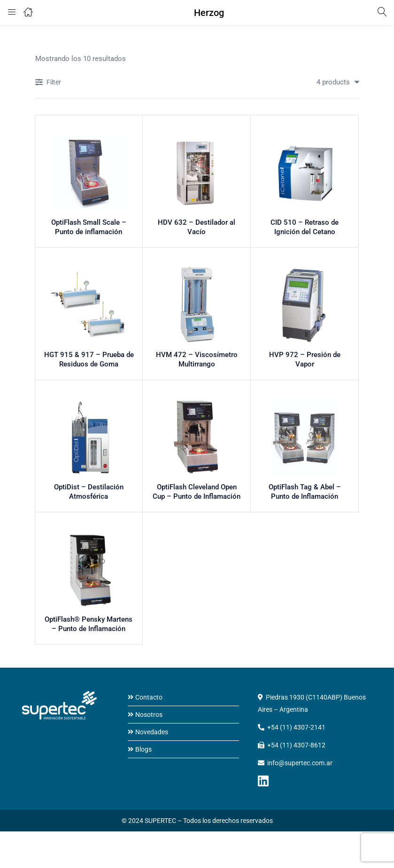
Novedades (152, 736)
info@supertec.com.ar (300, 767)
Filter (48, 83)
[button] (334, 82)
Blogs (143, 753)
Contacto (149, 701)
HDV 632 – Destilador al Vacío (197, 226)
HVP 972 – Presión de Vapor (305, 359)
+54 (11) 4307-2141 (296, 731)
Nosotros (149, 718)
